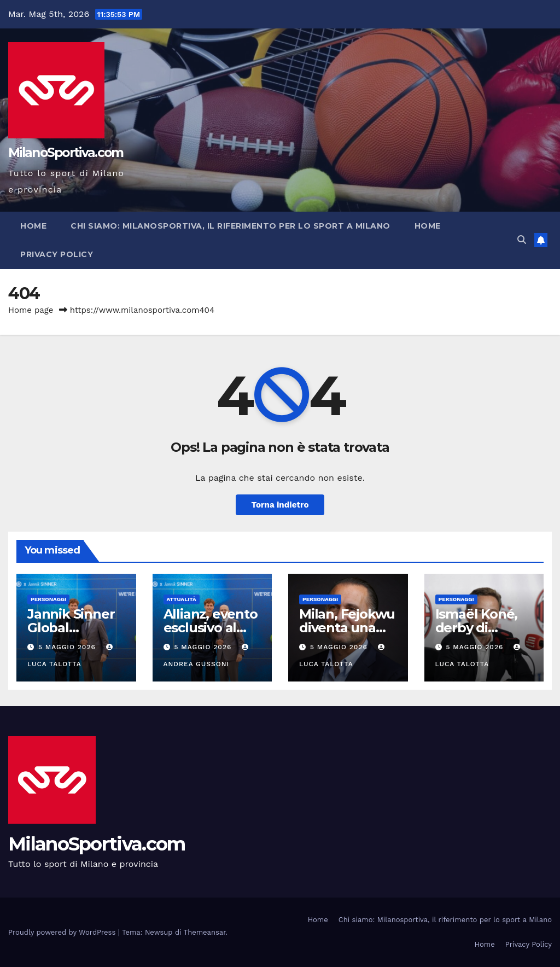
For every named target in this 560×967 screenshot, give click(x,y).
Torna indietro (280, 505)
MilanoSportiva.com (66, 153)
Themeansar (205, 932)
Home (33, 226)
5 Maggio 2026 (68, 647)
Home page (31, 310)
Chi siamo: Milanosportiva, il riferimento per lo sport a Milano (231, 226)
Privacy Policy (57, 254)
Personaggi (48, 599)
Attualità (182, 599)
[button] (522, 240)
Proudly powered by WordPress (63, 932)
